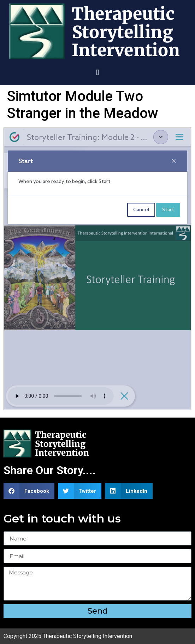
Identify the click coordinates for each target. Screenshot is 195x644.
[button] (97, 72)
